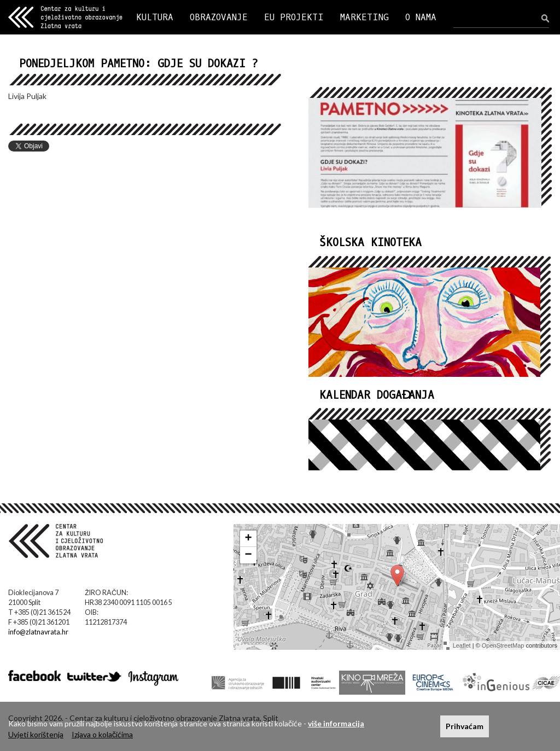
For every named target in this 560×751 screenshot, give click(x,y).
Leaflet (462, 645)
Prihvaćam (465, 726)
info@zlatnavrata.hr (38, 632)
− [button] (249, 555)
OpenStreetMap (503, 645)
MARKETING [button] (364, 17)
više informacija (336, 723)
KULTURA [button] (155, 17)
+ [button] (249, 539)
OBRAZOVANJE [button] (219, 17)
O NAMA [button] (421, 17)
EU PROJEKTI (294, 17)
